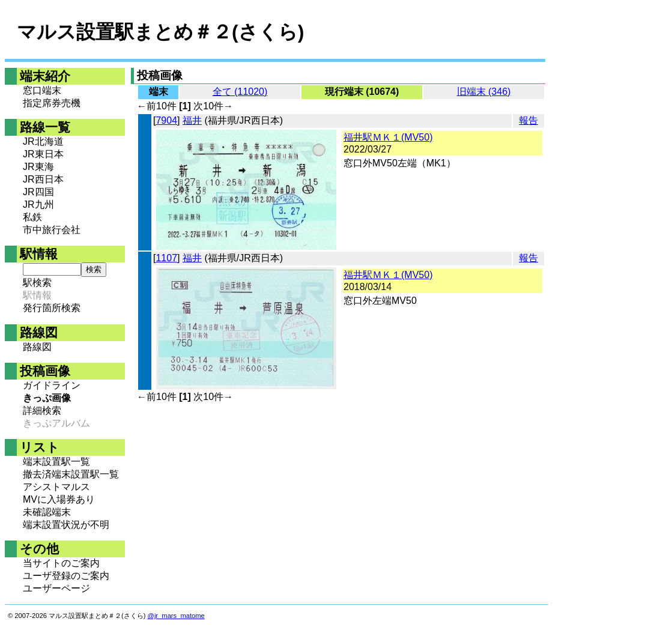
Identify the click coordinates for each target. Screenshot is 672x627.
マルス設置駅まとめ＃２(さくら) (160, 32)
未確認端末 (47, 512)
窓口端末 (42, 90)
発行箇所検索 (52, 308)
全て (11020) (240, 92)
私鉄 (32, 217)
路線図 (37, 347)
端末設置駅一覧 (56, 462)
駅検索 (37, 283)
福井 (192, 120)
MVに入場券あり (59, 499)
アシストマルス (56, 487)
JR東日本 (43, 154)
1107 (166, 258)
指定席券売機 (52, 103)
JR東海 (38, 167)
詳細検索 (42, 410)
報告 (528, 120)
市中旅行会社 (52, 230)
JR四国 (38, 192)
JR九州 (38, 204)
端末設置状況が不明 (66, 525)
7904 (166, 120)
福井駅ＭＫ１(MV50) (388, 137)
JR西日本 (43, 179)
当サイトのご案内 (61, 563)
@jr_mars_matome (176, 616)
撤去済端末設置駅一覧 (71, 474)
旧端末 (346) (484, 92)
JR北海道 (43, 141)
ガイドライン (52, 385)
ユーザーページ (56, 588)
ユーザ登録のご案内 (66, 576)
